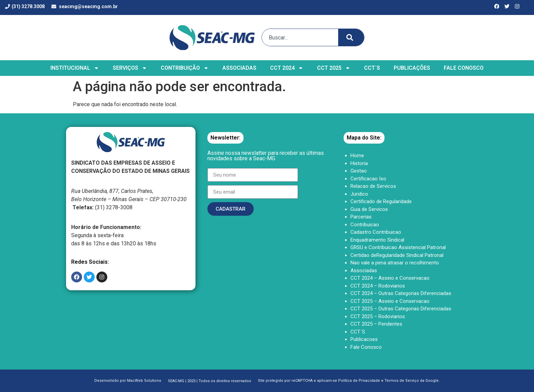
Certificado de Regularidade (381, 201)
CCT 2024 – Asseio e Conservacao (390, 278)
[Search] (351, 37)
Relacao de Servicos (373, 186)
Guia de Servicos (369, 209)
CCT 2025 (334, 68)
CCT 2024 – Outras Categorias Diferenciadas (401, 293)
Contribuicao (365, 225)
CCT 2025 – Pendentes (376, 324)
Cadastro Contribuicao (376, 232)
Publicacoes (364, 339)
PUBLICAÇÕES (412, 68)
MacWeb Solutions (144, 381)
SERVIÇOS (130, 68)
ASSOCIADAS (239, 68)
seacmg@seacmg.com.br (88, 6)
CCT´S (372, 68)
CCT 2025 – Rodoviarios (378, 316)
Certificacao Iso (368, 179)
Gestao (359, 171)
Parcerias (361, 217)
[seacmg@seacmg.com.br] (54, 6)
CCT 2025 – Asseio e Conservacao (390, 301)
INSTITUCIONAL (75, 68)
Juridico (359, 194)
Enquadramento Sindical (377, 240)
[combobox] (299, 37)
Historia (359, 163)
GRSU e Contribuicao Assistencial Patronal (398, 247)
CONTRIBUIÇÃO (185, 68)
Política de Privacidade (359, 381)
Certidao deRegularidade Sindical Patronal (397, 255)
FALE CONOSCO (464, 68)
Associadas (364, 271)
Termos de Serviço (402, 381)
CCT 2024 (287, 68)
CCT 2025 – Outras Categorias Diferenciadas (401, 309)
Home (357, 156)
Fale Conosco (366, 347)
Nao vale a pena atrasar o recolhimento (395, 263)
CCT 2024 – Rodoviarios (378, 286)
